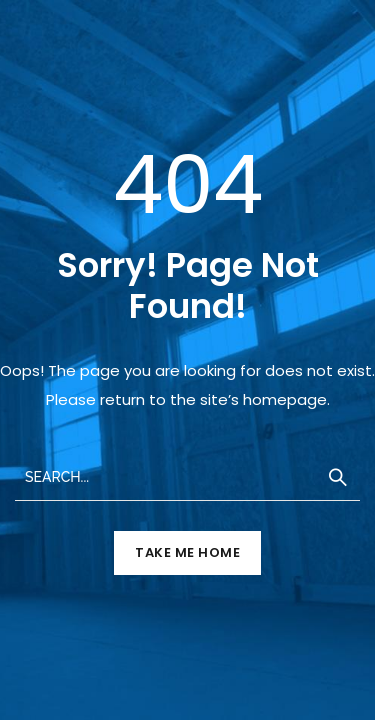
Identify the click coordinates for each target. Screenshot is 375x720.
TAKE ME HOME (187, 552)
